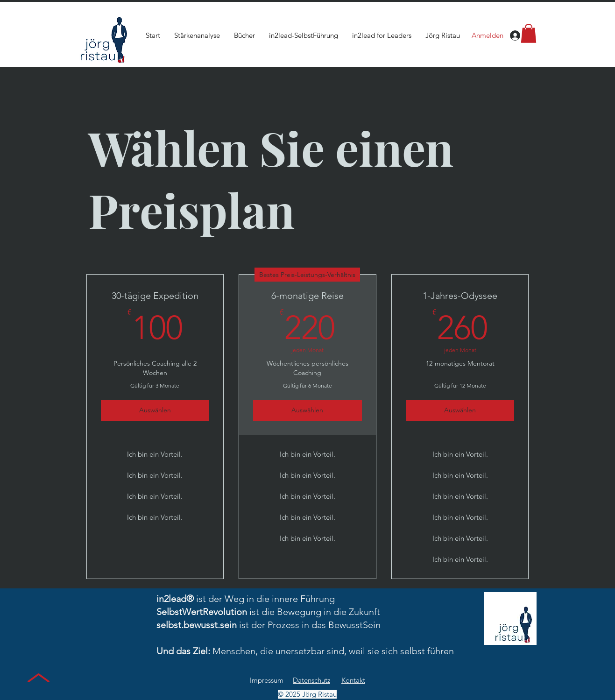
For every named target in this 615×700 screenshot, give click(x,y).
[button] (529, 33)
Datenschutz (311, 680)
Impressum (267, 680)
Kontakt (353, 680)
